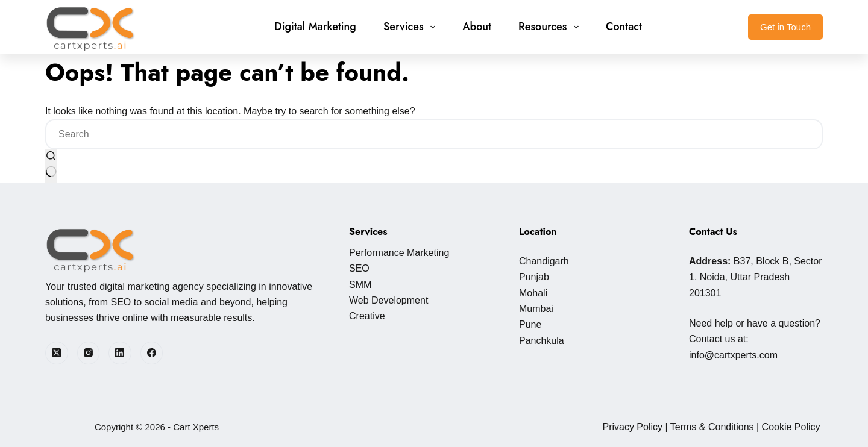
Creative (367, 316)
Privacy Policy (632, 427)
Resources (551, 27)
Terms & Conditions (712, 427)
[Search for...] (434, 134)
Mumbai (536, 309)
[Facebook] (152, 353)
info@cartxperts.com (733, 355)
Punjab (534, 277)
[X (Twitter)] (57, 353)
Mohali (533, 293)
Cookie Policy (791, 427)
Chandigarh (544, 261)
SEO (359, 268)
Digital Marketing (315, 27)
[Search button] (51, 166)
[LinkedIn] (120, 353)
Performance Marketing (399, 253)
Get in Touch (785, 27)
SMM (360, 285)
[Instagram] (89, 353)
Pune (530, 324)
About (477, 27)
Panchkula (542, 341)
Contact (624, 27)
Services (412, 27)
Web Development (388, 300)
